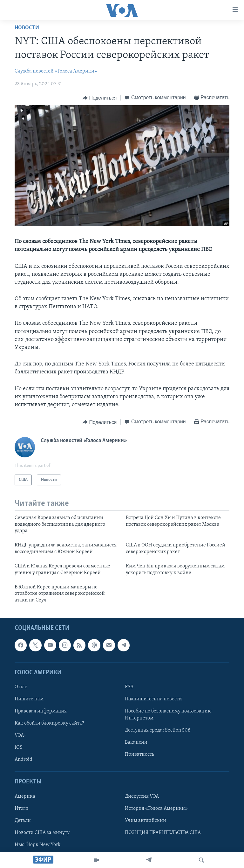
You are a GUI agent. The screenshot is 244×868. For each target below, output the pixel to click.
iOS (19, 747)
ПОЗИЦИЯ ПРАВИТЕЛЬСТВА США (163, 833)
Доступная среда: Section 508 (158, 730)
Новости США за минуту (42, 833)
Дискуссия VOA (142, 796)
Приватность (139, 754)
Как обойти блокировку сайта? (49, 723)
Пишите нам (29, 699)
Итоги (22, 809)
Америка (25, 796)
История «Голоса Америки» (156, 809)
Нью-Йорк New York (37, 845)
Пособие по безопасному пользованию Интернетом (168, 715)
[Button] (100, 98)
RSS (129, 687)
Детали (23, 821)
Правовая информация (41, 711)
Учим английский (146, 821)
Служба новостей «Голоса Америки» (56, 71)
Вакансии (136, 742)
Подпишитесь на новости (153, 699)
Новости (27, 28)
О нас (21, 687)
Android (24, 760)
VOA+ (20, 735)
